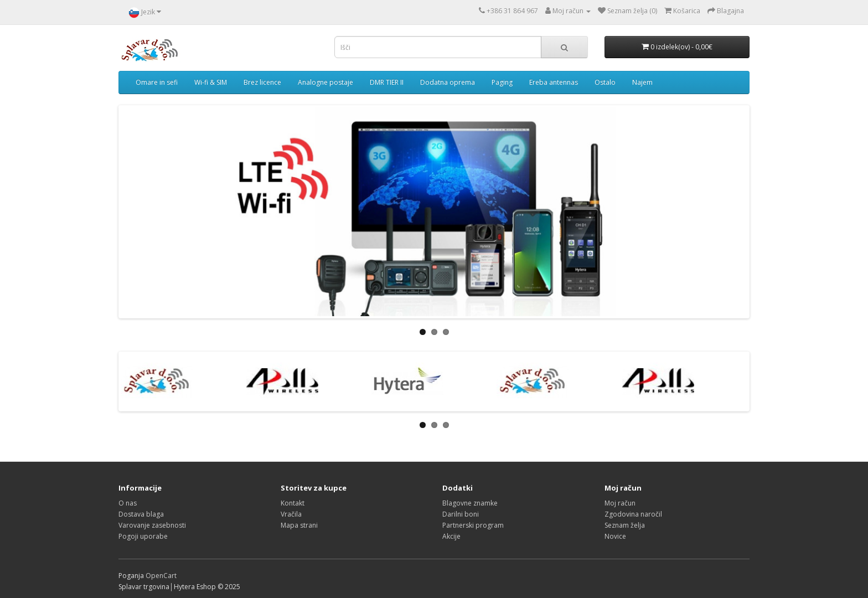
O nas (128, 503)
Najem (642, 82)
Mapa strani (299, 525)
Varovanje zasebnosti (152, 525)
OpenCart (161, 576)
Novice (615, 536)
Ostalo (605, 82)
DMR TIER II (387, 82)
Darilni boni (461, 514)
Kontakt (293, 503)
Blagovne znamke (470, 503)
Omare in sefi (157, 82)
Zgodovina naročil (633, 514)
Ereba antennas (554, 82)
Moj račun (620, 503)
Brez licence (262, 82)
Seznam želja (625, 525)
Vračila (291, 514)
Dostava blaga (141, 514)
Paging (502, 82)
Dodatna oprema (448, 82)
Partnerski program (473, 525)
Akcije (451, 536)
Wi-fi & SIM (211, 82)
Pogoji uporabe (143, 536)
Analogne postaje (325, 82)
